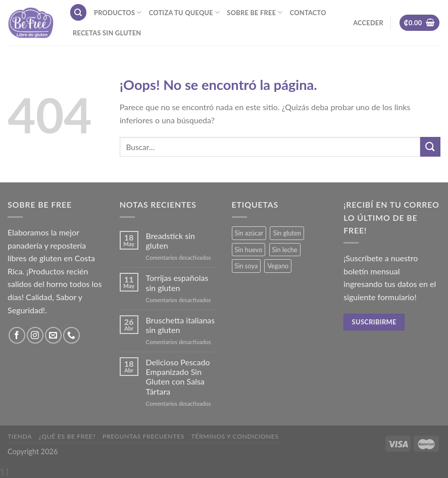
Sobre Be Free (255, 12)
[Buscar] (78, 12)
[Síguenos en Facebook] (17, 335)
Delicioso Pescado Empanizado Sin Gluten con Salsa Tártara (178, 377)
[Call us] (71, 335)
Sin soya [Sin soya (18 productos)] (246, 266)
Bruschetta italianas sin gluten (181, 325)
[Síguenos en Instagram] (35, 335)
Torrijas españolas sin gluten (177, 282)
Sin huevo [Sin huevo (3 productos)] (249, 250)
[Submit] (430, 147)
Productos (118, 12)
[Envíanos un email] (53, 335)
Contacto (308, 13)
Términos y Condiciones (235, 436)
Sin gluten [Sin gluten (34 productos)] (287, 233)
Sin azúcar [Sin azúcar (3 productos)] (249, 233)
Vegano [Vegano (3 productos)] (278, 266)
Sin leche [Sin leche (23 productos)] (285, 250)
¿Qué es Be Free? (67, 436)
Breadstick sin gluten (170, 241)
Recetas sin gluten (107, 33)
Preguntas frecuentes (143, 436)
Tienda (20, 436)
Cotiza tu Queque (185, 12)
